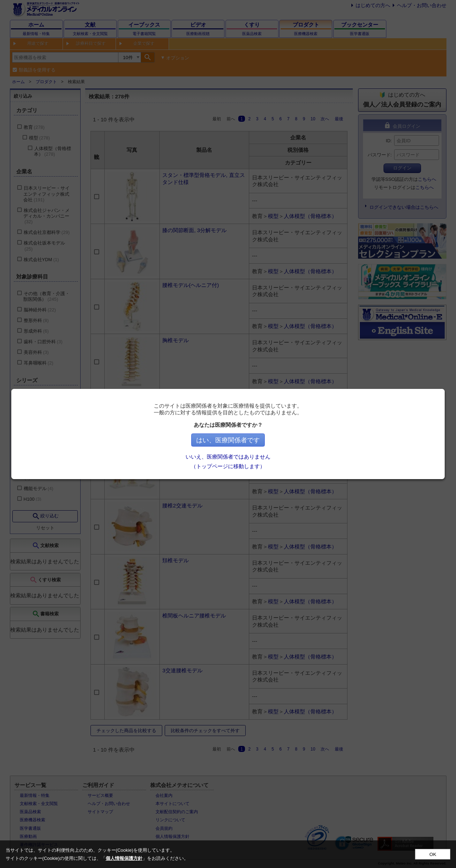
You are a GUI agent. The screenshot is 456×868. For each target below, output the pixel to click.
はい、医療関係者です (228, 440)
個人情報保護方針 (124, 858)
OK (433, 854)
